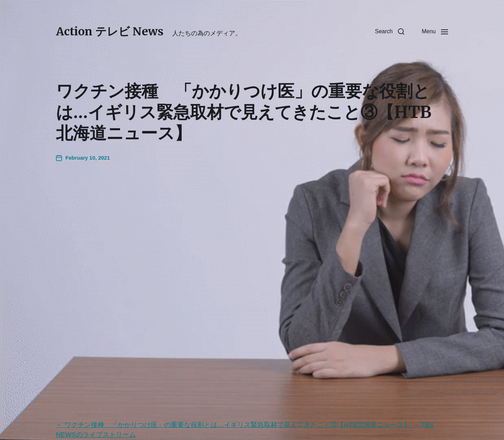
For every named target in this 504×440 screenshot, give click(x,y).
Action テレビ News (110, 32)
